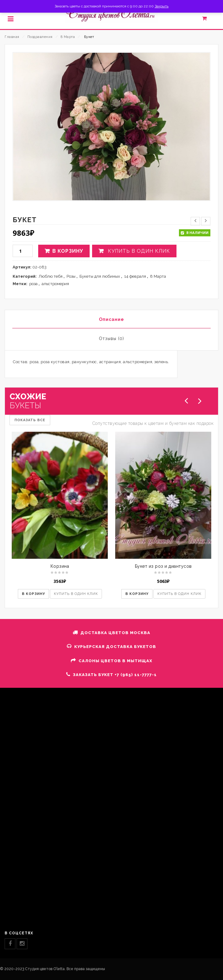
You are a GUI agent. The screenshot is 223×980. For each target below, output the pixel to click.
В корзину (68, 251)
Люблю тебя (51, 276)
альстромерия (55, 284)
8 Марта (68, 37)
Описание (111, 319)
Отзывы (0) (111, 338)
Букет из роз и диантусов (163, 566)
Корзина (60, 566)
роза (33, 284)
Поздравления (40, 37)
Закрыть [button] (162, 6)
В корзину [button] (33, 594)
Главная (12, 37)
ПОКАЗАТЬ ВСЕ (30, 420)
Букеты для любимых (100, 276)
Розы (71, 276)
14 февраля (135, 276)
